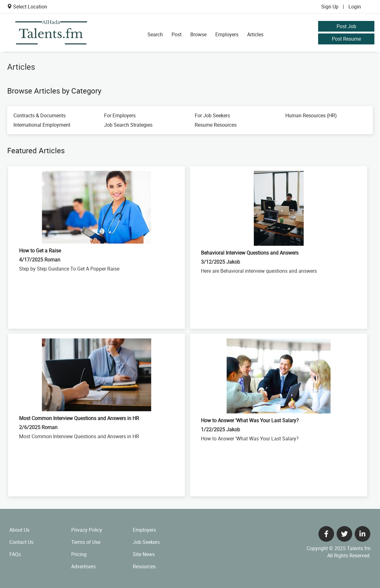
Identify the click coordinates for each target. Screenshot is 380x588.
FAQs (15, 554)
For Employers (120, 115)
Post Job (346, 26)
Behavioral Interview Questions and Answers (250, 253)
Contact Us (21, 542)
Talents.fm (359, 548)
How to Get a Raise (40, 251)
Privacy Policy (87, 530)
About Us (19, 530)
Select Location (30, 7)
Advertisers (83, 566)
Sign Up (330, 7)
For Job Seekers (212, 115)
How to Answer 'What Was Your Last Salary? (250, 420)
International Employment (42, 125)
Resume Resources (216, 125)
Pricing (79, 554)
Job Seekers (146, 542)
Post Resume (346, 39)
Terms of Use (86, 542)
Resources (144, 566)
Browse (198, 34)
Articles (255, 34)
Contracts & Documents (40, 115)
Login (355, 7)
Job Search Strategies (128, 125)
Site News (144, 554)
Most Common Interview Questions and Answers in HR (79, 418)
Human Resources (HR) (311, 115)
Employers (227, 34)
